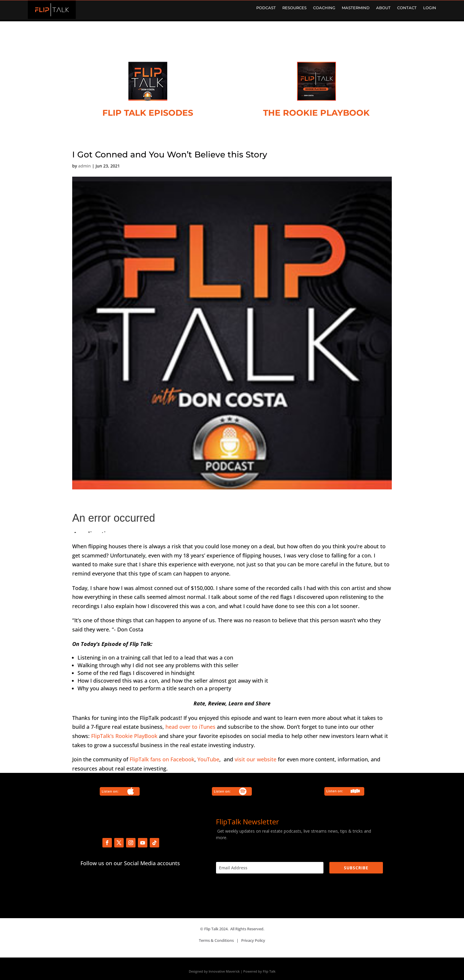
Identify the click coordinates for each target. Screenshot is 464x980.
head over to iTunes (190, 727)
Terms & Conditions (216, 940)
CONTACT (407, 8)
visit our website (256, 759)
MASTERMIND (356, 8)
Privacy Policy (253, 940)
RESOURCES (294, 8)
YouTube (208, 759)
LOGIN (430, 8)
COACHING (324, 8)
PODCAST (266, 8)
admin (84, 166)
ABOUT (383, 8)
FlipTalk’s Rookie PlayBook (124, 736)
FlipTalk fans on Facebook (162, 759)
